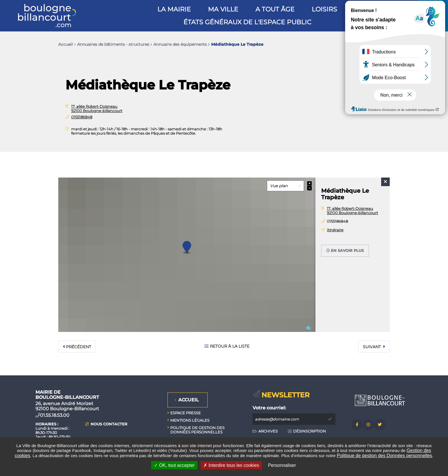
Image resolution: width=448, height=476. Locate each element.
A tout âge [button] (275, 9)
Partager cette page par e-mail (373, 44)
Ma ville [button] (223, 9)
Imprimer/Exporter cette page (349, 44)
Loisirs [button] (324, 9)
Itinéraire (335, 230)
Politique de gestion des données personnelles (197, 430)
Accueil (66, 44)
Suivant (372, 347)
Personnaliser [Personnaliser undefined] (282, 465)
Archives (268, 431)
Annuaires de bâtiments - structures (113, 44)
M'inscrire (330, 419)
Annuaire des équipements (180, 44)
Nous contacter (109, 424)
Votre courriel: (269, 408)
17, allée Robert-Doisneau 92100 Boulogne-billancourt (97, 108)
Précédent (79, 347)
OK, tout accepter (174, 465)
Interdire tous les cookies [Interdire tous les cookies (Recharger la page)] (231, 465)
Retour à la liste (230, 346)
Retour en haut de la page (431, 375)
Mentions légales (190, 420)
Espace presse (186, 413)
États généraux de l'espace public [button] (247, 22)
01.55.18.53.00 (55, 415)
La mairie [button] (174, 9)
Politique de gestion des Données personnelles (385, 456)
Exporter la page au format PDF (361, 44)
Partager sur (384, 44)
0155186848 (82, 117)
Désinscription (310, 431)
